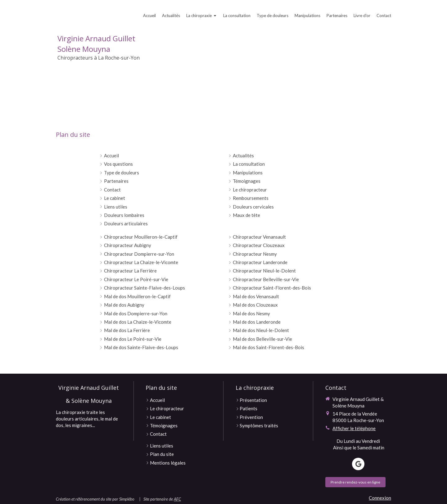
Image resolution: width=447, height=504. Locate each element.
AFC (177, 499)
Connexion (380, 498)
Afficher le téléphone (354, 428)
